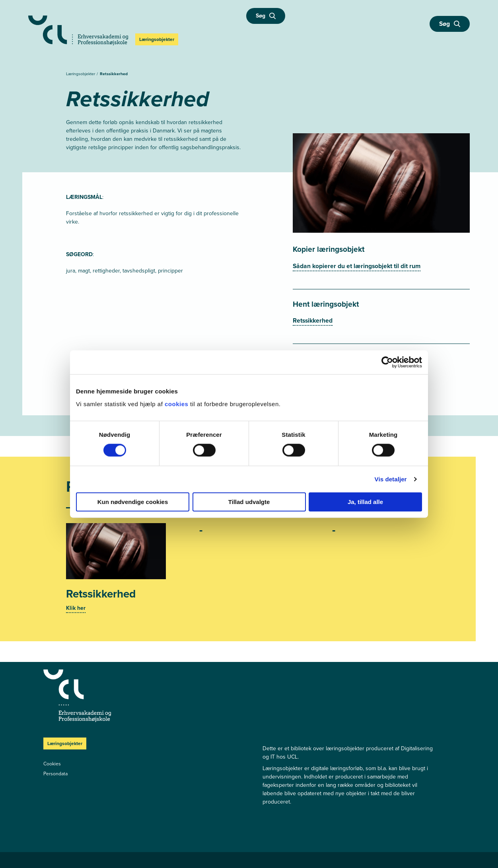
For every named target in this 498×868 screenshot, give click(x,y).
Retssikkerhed (114, 74)
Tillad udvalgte (249, 501)
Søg (266, 16)
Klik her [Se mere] (76, 608)
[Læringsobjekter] (143, 696)
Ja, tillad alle (365, 501)
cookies (177, 404)
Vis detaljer (391, 479)
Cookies (52, 764)
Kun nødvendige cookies (133, 501)
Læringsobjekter (81, 74)
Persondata (55, 774)
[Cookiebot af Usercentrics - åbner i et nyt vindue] (387, 362)
